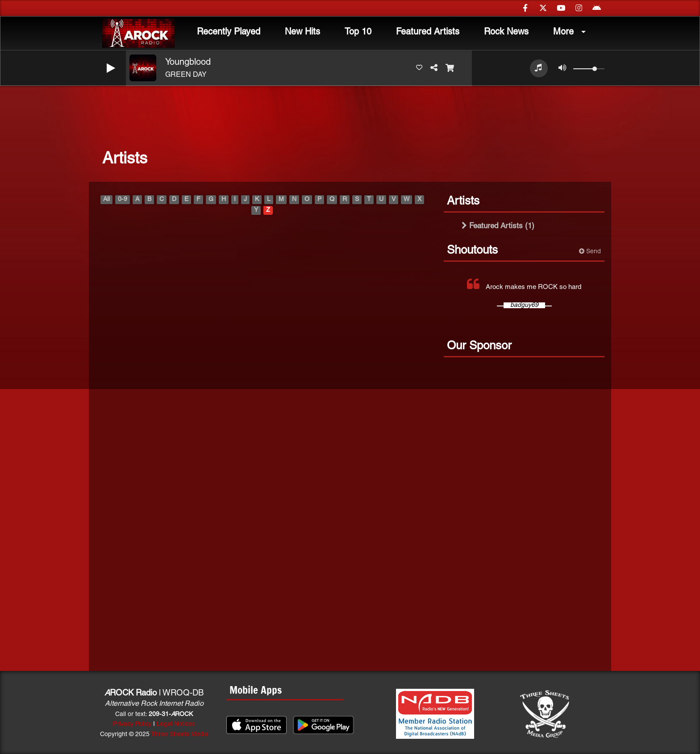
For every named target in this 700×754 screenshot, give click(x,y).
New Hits (302, 32)
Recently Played (229, 32)
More (563, 32)
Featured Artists (428, 32)
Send (590, 251)
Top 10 (358, 32)
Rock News (506, 32)
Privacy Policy (132, 724)
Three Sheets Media (180, 735)
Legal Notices (176, 724)
